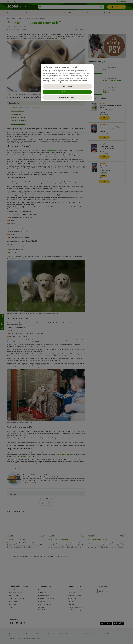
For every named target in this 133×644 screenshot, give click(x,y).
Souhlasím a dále (67, 92)
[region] (67, 83)
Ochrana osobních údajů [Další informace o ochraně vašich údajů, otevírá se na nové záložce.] (54, 82)
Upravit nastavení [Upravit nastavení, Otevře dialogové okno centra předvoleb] (67, 86)
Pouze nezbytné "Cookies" (67, 98)
